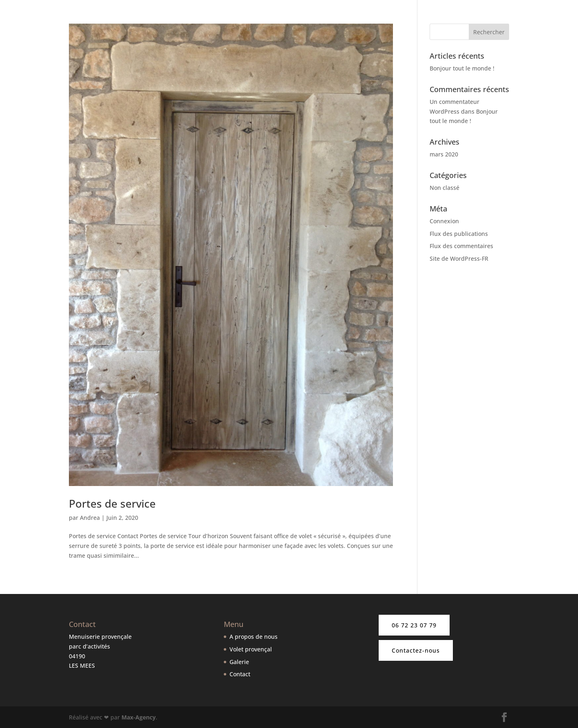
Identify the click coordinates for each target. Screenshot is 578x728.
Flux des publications (459, 234)
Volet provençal (251, 649)
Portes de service (112, 504)
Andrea (90, 518)
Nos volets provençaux (397, 13)
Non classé (445, 188)
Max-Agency (139, 717)
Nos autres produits (472, 13)
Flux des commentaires (461, 246)
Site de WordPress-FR (459, 258)
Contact (555, 13)
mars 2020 (444, 154)
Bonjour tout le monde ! (462, 68)
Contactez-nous (416, 650)
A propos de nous (324, 13)
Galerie (526, 13)
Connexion (444, 221)
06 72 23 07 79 (414, 625)
